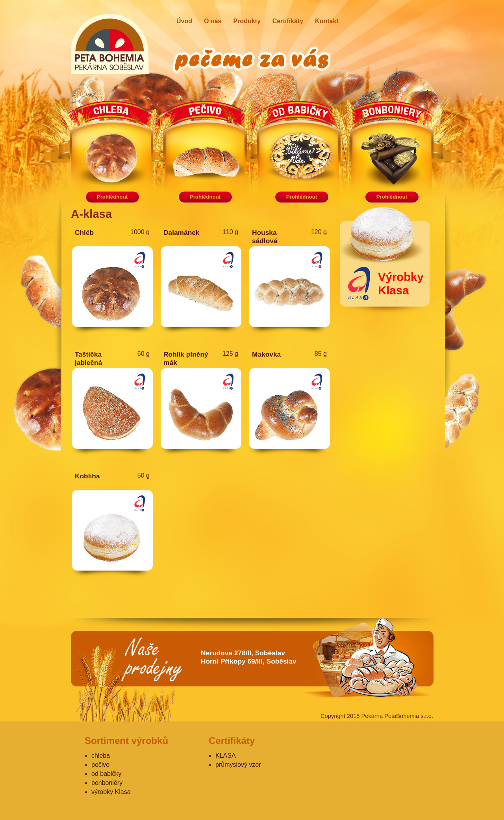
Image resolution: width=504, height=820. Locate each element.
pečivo (100, 765)
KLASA (226, 756)
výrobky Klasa (111, 792)
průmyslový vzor (238, 765)
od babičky (107, 774)
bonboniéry (107, 783)
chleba (101, 756)
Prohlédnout (112, 197)
